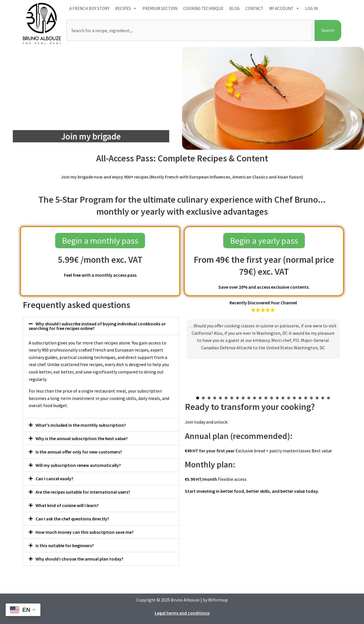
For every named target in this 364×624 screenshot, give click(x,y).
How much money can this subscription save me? (85, 532)
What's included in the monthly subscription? (81, 425)
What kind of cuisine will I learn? (67, 505)
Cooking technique (203, 8)
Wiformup (218, 600)
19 (300, 398)
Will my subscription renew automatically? (78, 465)
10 (249, 398)
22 (317, 398)
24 (328, 398)
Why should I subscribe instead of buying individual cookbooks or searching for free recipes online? (97, 326)
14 (272, 398)
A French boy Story (89, 8)
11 (255, 398)
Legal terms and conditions (182, 613)
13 (266, 398)
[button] (101, 326)
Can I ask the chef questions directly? (72, 519)
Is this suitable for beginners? (65, 545)
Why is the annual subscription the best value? (82, 438)
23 (323, 398)
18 (294, 398)
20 (306, 398)
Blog (234, 8)
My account (284, 9)
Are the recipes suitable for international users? (83, 492)
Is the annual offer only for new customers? (79, 452)
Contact (254, 8)
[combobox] (189, 30)
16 (283, 398)
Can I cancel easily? (54, 479)
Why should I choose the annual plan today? (79, 559)
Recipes (126, 9)
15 (277, 398)
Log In (311, 8)
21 (311, 398)
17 (289, 398)
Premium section (160, 8)
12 (260, 398)
